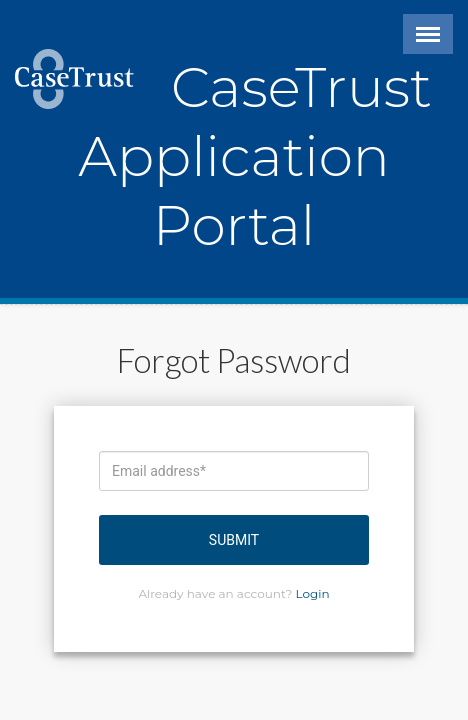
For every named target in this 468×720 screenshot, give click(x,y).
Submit (234, 540)
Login (313, 593)
